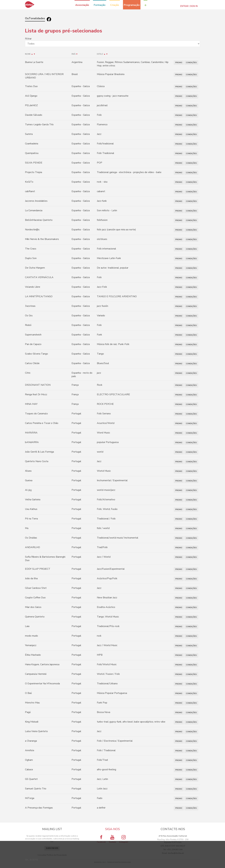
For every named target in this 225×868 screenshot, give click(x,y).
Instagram (124, 839)
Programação (132, 5)
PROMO (179, 63)
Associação (82, 5)
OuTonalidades (35, 18)
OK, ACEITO (31, 860)
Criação (115, 5)
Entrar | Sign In (189, 6)
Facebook (101, 839)
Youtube (112, 839)
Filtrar (28, 39)
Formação (100, 5)
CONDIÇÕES (191, 63)
